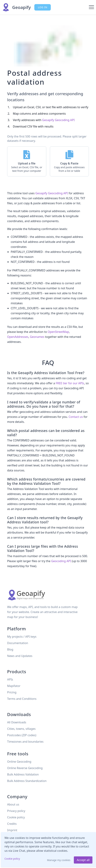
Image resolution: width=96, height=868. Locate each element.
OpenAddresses (18, 337)
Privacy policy (16, 811)
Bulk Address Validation (23, 774)
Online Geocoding (19, 762)
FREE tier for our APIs (70, 383)
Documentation (18, 643)
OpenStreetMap (58, 332)
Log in (43, 7)
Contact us (76, 417)
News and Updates (20, 656)
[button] (27, 161)
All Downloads (17, 722)
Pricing (12, 692)
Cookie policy (12, 859)
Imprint (12, 830)
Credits (12, 824)
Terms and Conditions (22, 699)
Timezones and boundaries (25, 742)
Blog (10, 649)
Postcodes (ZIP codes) (22, 735)
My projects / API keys (22, 637)
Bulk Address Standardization (27, 781)
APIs (10, 679)
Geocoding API (61, 561)
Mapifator (14, 686)
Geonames (37, 337)
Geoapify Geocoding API (58, 120)
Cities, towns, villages (21, 729)
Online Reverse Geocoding (25, 768)
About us (13, 804)
